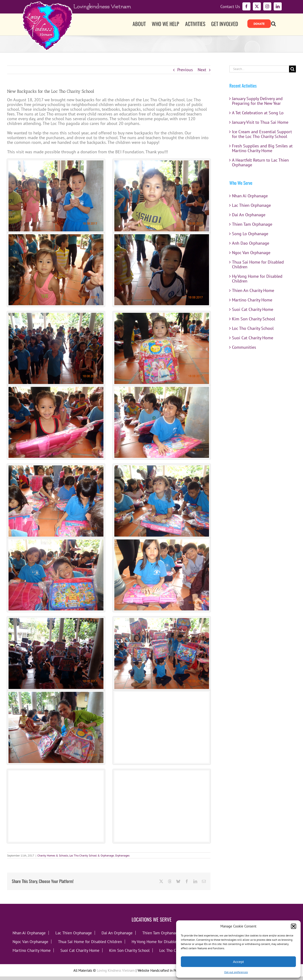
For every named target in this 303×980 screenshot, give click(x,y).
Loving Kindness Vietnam (116, 970)
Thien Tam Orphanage (252, 224)
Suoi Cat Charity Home (253, 309)
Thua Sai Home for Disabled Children (258, 264)
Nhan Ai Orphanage (250, 196)
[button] (294, 926)
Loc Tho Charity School (253, 328)
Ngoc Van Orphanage (251, 253)
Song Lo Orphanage (250, 234)
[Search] (292, 69)
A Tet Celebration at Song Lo (258, 113)
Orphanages (122, 855)
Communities (244, 347)
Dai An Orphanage (249, 215)
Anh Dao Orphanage (251, 243)
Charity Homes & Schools (53, 855)
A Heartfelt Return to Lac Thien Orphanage (260, 162)
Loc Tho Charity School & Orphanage (92, 855)
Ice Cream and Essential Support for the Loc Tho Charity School (262, 134)
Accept (238, 962)
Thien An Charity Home (253, 290)
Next (202, 70)
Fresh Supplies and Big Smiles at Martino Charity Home (262, 148)
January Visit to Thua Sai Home (260, 122)
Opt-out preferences (236, 972)
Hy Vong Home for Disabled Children (257, 279)
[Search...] (259, 69)
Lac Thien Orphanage (251, 205)
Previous (185, 70)
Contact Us (230, 7)
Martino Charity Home (252, 300)
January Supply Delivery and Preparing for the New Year (257, 101)
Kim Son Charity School (254, 319)
